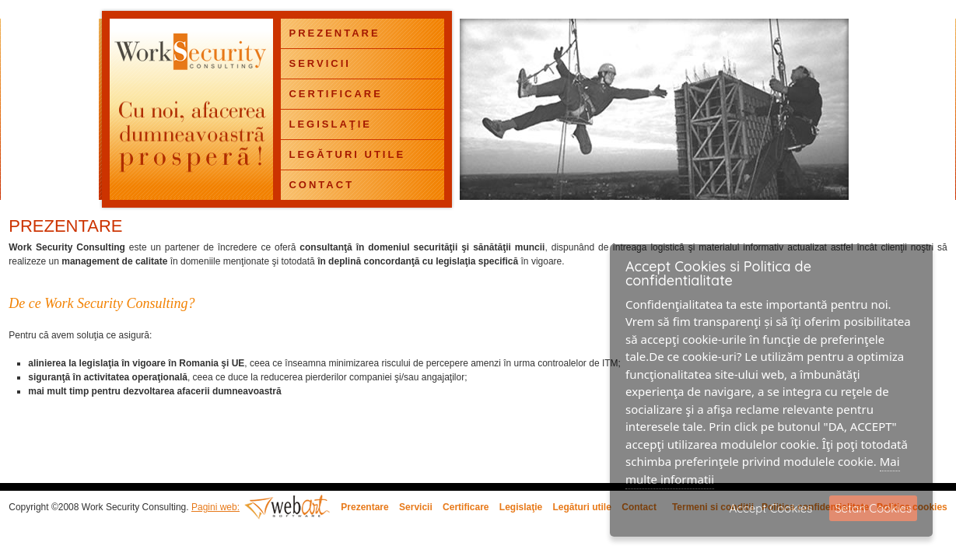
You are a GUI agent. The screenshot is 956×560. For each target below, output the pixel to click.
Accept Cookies (771, 508)
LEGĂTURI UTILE (347, 154)
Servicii (416, 507)
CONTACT (321, 185)
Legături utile (582, 507)
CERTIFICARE (335, 94)
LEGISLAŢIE (330, 124)
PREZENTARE (334, 33)
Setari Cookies (873, 508)
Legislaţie (521, 507)
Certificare (466, 507)
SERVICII (319, 63)
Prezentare (364, 507)
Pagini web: (215, 507)
